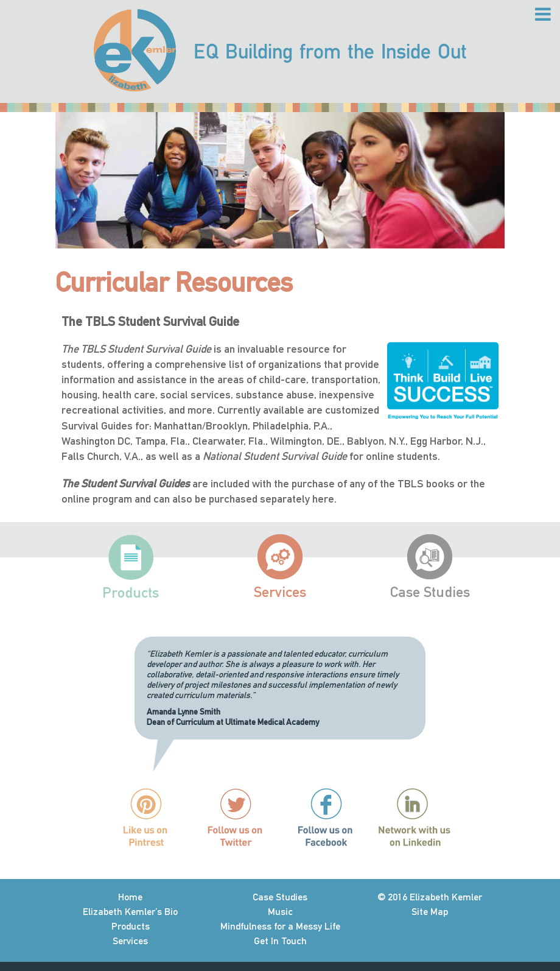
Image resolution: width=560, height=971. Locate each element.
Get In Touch (280, 941)
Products (131, 592)
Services (280, 592)
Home (130, 897)
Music (280, 912)
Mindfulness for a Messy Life (280, 926)
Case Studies (430, 592)
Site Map (430, 912)
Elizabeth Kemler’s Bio (130, 912)
